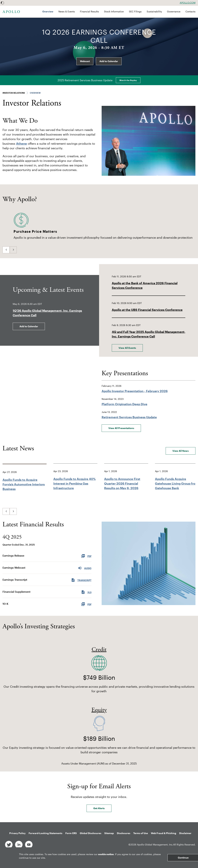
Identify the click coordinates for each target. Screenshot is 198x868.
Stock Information (114, 11)
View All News (181, 451)
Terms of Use (141, 833)
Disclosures (124, 833)
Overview (48, 11)
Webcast (85, 61)
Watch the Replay (128, 80)
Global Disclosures (91, 833)
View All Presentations (121, 428)
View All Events (127, 348)
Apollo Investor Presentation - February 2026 (135, 391)
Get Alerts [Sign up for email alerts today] (99, 808)
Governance (174, 11)
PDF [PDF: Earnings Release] (86, 556)
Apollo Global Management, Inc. (155, 845)
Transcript (81, 580)
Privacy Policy (17, 833)
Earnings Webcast (14, 567)
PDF (86, 604)
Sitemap (109, 833)
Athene (22, 144)
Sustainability (154, 11)
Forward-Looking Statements (45, 833)
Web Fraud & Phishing (164, 833)
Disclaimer (185, 833)
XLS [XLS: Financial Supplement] (86, 592)
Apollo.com (188, 3)
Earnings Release (13, 555)
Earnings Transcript (15, 580)
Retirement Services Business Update (129, 417)
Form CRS (71, 833)
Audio (85, 568)
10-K (6, 604)
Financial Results (89, 11)
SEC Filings (135, 11)
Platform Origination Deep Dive (124, 404)
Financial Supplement (17, 592)
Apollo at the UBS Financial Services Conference (147, 310)
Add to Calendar (109, 61)
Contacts (190, 11)
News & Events (67, 11)
